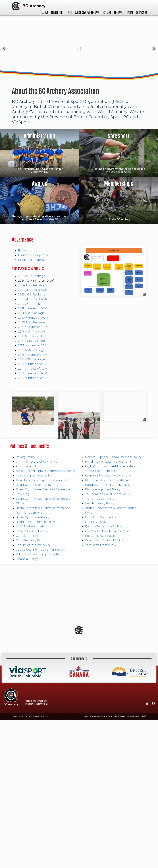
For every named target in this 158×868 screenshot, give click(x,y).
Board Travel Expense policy (35, 522)
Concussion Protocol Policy (104, 540)
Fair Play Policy (96, 522)
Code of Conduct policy (32, 531)
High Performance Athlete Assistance (112, 466)
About (45, 12)
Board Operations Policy (33, 517)
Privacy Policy (25, 457)
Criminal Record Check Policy (36, 462)
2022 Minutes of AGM (33, 299)
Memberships (57, 12)
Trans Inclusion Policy (100, 499)
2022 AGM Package (32, 304)
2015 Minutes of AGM (33, 364)
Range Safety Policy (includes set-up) (111, 485)
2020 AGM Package (32, 322)
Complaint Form (27, 536)
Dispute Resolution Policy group (108, 527)
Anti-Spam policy (28, 466)
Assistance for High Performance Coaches (45, 471)
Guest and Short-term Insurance (108, 531)
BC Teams (107, 12)
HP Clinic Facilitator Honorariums (108, 462)
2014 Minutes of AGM (33, 369)
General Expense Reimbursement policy (113, 457)
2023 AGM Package (32, 295)
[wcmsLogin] (145, 716)
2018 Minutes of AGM (33, 336)
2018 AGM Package (31, 341)
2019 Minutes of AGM (33, 327)
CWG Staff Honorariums (32, 527)
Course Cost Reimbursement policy (40, 550)
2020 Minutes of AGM (33, 318)
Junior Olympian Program (87, 12)
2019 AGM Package (31, 332)
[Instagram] (147, 704)
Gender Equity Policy (100, 503)
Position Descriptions (33, 255)
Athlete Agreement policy (34, 476)
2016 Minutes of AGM (33, 355)
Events (130, 12)
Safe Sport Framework (101, 545)
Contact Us (141, 12)
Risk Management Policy (103, 489)
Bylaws (23, 251)
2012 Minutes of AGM (33, 378)
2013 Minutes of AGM (33, 373)
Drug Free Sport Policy (101, 517)
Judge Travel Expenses (101, 471)
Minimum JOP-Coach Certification (109, 480)
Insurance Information (34, 260)
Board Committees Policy (33, 485)
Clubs (69, 12)
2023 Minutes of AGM (33, 290)
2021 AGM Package (31, 313)
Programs (119, 12)
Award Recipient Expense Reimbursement (46, 480)
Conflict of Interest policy (33, 545)
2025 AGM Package (32, 276)
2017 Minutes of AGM (33, 346)
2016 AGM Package (31, 359)
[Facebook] (153, 704)
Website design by (101, 716)
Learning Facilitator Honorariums (108, 476)
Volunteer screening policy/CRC (38, 554)
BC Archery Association (28, 6)
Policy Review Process (101, 536)
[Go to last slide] (4, 49)
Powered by (131, 716)
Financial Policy (27, 559)
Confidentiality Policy (31, 540)
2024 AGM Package (32, 285)
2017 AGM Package (31, 350)
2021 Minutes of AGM (33, 308)
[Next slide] (154, 49)
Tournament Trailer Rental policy (108, 494)
